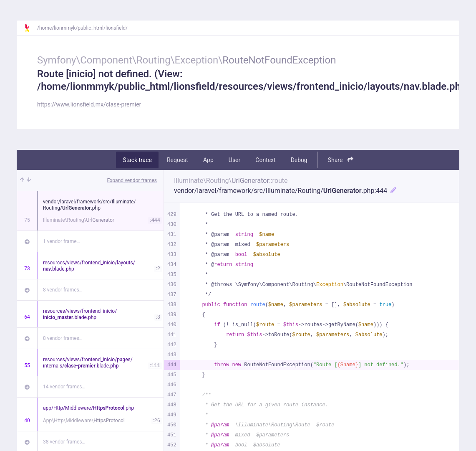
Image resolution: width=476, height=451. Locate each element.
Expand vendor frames (132, 180)
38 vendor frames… (64, 442)
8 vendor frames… (63, 290)
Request (178, 160)
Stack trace (137, 160)
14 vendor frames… (64, 387)
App (208, 160)
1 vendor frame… (62, 241)
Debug (299, 160)
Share (341, 160)
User (234, 160)
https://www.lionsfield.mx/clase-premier (89, 104)
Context (265, 160)
